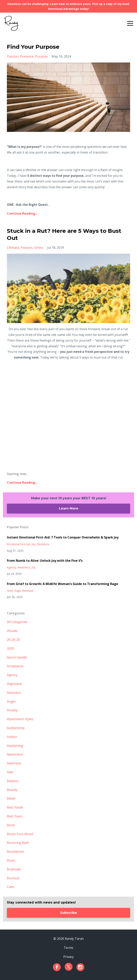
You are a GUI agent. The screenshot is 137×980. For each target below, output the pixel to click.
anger (11, 701)
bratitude (14, 869)
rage (18, 591)
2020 (10, 648)
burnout (13, 878)
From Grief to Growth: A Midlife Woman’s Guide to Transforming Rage (63, 584)
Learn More (69, 508)
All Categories (17, 622)
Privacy (68, 957)
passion (13, 56)
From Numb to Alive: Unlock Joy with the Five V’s (45, 561)
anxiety (12, 710)
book (11, 825)
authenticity (16, 728)
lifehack (13, 248)
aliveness (14, 693)
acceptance (15, 666)
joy (34, 544)
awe (10, 772)
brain (11, 860)
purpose (41, 56)
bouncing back (18, 843)
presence (27, 56)
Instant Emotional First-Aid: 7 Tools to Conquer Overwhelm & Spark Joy (63, 537)
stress (39, 248)
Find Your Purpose (33, 47)
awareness (15, 754)
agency (11, 567)
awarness (24, 567)
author (12, 737)
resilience (43, 544)
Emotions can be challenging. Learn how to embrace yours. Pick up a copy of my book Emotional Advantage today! (68, 6)
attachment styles (20, 719)
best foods (15, 807)
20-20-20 (13, 640)
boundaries (15, 851)
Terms (68, 948)
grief (10, 591)
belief (11, 798)
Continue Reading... (22, 213)
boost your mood (20, 834)
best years (15, 816)
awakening (15, 746)
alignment (14, 684)
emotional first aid (18, 544)
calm (11, 887)
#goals (12, 631)
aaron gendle (17, 657)
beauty (12, 790)
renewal (28, 591)
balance (13, 781)
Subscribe (69, 913)
